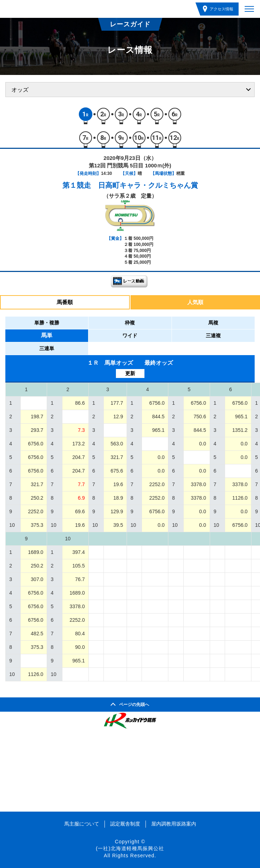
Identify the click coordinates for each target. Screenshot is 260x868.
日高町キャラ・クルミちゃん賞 (148, 185)
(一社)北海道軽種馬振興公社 (130, 848)
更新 (130, 373)
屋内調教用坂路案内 (174, 824)
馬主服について (82, 824)
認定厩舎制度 (125, 824)
